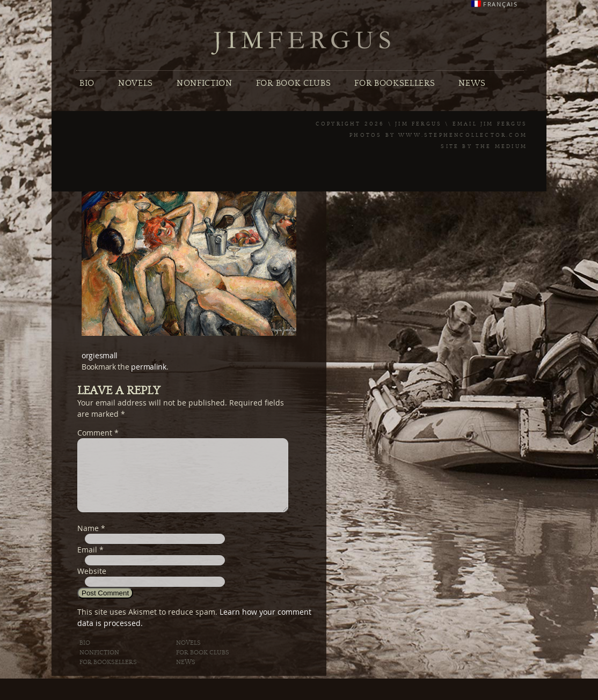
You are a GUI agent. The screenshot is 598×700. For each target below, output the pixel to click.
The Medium (501, 146)
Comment (98, 433)
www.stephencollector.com (463, 135)
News (472, 83)
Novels (136, 83)
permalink (148, 367)
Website (92, 584)
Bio (87, 83)
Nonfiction (205, 83)
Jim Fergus (301, 43)
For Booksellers (395, 83)
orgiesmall (100, 355)
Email (87, 562)
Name (88, 541)
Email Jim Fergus (490, 124)
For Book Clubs (293, 83)
